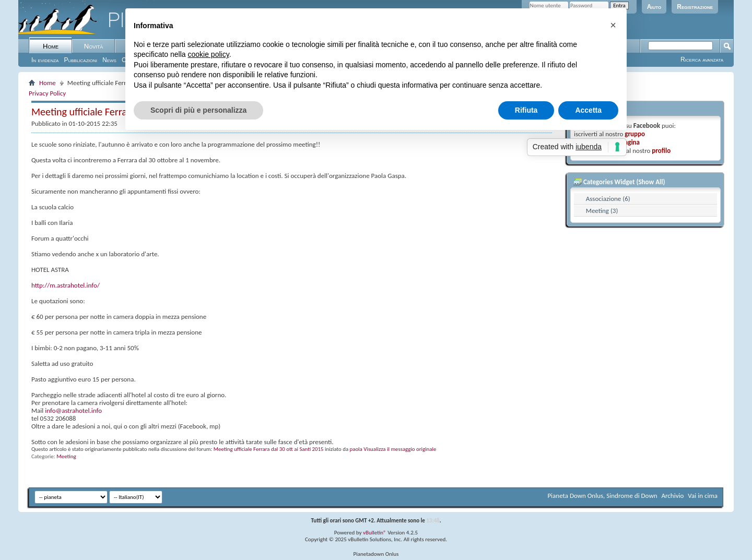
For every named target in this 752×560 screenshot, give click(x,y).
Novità (93, 46)
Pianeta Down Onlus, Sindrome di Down (602, 496)
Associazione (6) (608, 199)
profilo (661, 151)
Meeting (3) (602, 211)
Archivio (673, 496)
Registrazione (695, 7)
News (109, 60)
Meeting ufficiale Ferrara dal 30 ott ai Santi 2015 (269, 449)
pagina (630, 142)
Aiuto (654, 7)
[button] (613, 25)
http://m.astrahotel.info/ (66, 285)
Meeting (66, 456)
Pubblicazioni (80, 60)
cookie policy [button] (209, 54)
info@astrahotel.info (73, 410)
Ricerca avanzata (702, 59)
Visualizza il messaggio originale (400, 449)
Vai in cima (703, 496)
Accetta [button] (588, 110)
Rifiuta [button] (526, 110)
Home (51, 46)
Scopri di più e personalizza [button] (198, 110)
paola (356, 449)
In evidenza (45, 60)
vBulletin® (375, 533)
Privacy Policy (47, 93)
